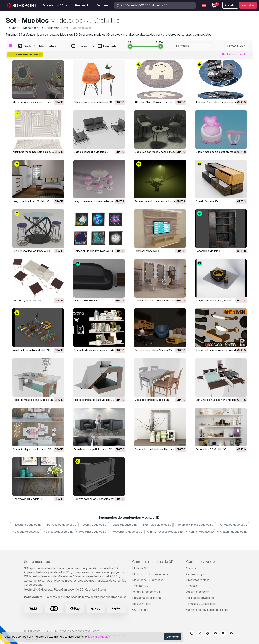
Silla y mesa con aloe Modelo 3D (93, 102)
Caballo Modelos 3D (123, 525)
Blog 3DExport (142, 604)
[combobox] (193, 46)
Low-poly (107, 46)
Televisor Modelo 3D (147, 251)
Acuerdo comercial (198, 592)
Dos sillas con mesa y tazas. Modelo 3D (158, 152)
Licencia (192, 586)
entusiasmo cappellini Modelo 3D (93, 449)
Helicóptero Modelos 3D (126, 532)
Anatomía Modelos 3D (232, 532)
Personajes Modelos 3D (60, 525)
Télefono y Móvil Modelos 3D (194, 525)
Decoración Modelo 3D (209, 251)
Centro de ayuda (197, 574)
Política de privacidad (200, 598)
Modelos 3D (140, 568)
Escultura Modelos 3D (26, 525)
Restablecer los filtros (237, 54)
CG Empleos (140, 610)
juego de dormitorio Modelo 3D (31, 201)
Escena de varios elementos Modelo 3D (158, 201)
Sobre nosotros (37, 562)
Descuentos (83, 46)
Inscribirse (248, 5)
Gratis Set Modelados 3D (39, 46)
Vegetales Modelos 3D (232, 525)
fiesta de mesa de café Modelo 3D (94, 400)
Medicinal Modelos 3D (91, 532)
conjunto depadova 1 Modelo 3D (32, 449)
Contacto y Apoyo (201, 562)
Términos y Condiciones (201, 604)
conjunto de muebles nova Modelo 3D (218, 400)
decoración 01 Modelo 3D (28, 499)
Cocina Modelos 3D (93, 525)
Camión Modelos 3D (200, 532)
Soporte (191, 568)
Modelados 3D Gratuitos (148, 580)
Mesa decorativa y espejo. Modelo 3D (35, 102)
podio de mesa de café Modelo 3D (33, 400)
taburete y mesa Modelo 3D (29, 301)
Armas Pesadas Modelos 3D (164, 532)
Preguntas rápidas (198, 580)
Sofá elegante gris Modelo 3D (91, 152)
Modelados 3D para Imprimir (151, 574)
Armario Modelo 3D (207, 201)
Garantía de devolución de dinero (207, 610)
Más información (99, 637)
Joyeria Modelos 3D (26, 532)
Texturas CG (140, 586)
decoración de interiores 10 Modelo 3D (157, 449)
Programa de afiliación (146, 598)
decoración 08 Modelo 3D (211, 449)
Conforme (173, 637)
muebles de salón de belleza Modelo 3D (158, 301)
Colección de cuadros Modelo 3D (93, 251)
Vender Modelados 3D (147, 592)
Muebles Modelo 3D (85, 301)
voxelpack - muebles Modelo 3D (32, 350)
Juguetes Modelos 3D (58, 532)
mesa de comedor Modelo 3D (152, 400)
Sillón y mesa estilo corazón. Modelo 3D (219, 152)
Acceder (230, 5)
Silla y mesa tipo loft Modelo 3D (31, 251)
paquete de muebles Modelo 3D (153, 350)
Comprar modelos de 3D (153, 562)
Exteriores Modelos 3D (156, 525)
